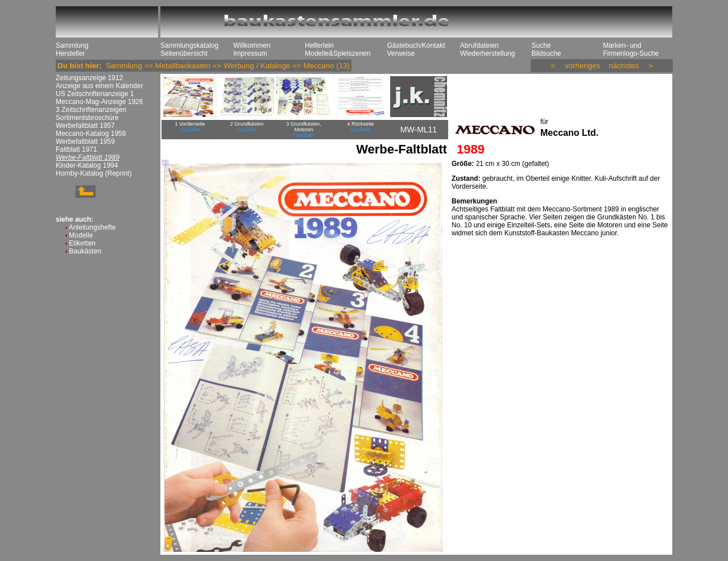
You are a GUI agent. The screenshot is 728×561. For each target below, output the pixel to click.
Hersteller (70, 53)
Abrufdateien (479, 45)
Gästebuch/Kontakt (416, 45)
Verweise (401, 53)
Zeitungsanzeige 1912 (89, 78)
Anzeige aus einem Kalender (99, 86)
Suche (541, 45)
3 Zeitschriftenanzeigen (91, 110)
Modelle (81, 235)
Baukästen (85, 251)
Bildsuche (546, 53)
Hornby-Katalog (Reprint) (94, 173)
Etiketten (82, 243)
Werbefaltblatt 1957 (85, 126)
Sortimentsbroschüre (87, 118)
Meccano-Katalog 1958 (91, 134)
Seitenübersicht (184, 53)
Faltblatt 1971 (76, 149)
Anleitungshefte (92, 227)
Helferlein (319, 45)
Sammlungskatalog (189, 45)
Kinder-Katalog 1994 (87, 165)
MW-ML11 (419, 130)
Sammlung (72, 45)
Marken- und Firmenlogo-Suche (631, 49)
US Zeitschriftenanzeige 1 (95, 94)
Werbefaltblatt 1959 (85, 142)
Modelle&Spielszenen (338, 53)
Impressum (250, 53)
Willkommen (252, 45)
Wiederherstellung (488, 53)
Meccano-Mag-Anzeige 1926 (99, 102)
